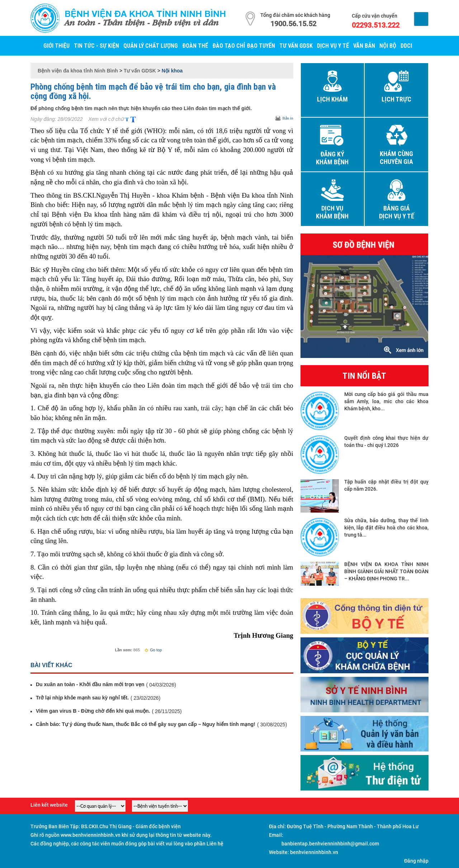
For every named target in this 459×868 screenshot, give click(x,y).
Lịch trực (396, 99)
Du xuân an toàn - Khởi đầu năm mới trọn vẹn (90, 684)
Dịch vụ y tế (333, 46)
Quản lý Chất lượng (151, 46)
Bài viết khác (51, 665)
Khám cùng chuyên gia (396, 158)
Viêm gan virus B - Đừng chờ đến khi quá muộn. (93, 711)
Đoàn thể (195, 46)
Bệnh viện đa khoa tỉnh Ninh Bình (145, 14)
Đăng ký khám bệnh (332, 158)
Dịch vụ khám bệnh (332, 212)
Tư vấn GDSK (296, 46)
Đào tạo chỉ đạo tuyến (244, 46)
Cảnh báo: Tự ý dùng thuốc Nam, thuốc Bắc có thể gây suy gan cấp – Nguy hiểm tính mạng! (146, 724)
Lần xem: (124, 650)
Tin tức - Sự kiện (96, 46)
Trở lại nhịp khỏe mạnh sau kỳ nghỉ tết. (82, 698)
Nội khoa (172, 71)
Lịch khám (332, 99)
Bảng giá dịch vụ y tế (397, 212)
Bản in (288, 118)
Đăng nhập (416, 861)
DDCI (406, 46)
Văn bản (364, 46)
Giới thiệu (56, 46)
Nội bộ (388, 46)
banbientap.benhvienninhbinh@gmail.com (330, 844)
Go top (153, 650)
